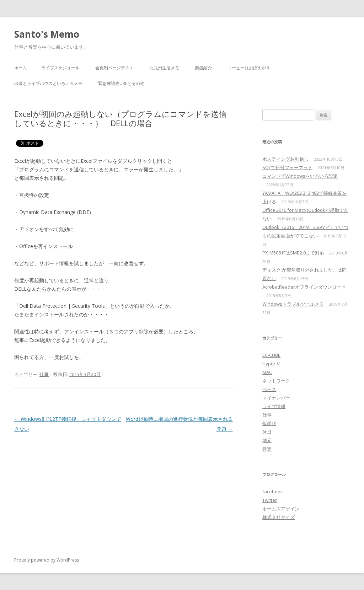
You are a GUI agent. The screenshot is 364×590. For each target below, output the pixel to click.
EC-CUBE (271, 355)
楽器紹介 (203, 68)
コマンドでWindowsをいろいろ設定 (300, 176)
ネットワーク (276, 381)
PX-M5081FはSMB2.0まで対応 (293, 253)
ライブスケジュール (60, 68)
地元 (267, 440)
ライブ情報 (274, 406)
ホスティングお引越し (285, 159)
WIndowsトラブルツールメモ (293, 304)
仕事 (44, 374)
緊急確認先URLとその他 (121, 83)
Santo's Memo (47, 34)
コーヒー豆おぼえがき (249, 68)
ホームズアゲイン (281, 509)
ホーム (21, 68)
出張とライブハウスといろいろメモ (48, 83)
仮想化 (269, 423)
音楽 (267, 449)
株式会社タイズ (279, 517)
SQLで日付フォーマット (287, 167)
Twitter (270, 500)
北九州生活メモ (164, 68)
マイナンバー (276, 398)
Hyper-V (271, 364)
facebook (273, 492)
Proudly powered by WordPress (47, 560)
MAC (267, 372)
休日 (267, 432)
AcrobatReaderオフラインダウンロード (304, 287)
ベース (269, 389)
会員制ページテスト (114, 68)
